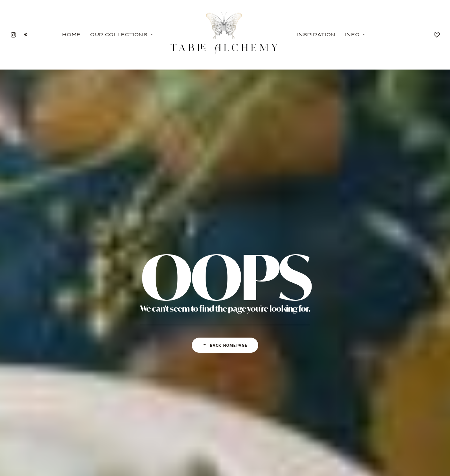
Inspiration (316, 34)
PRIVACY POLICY (225, 428)
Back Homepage (225, 229)
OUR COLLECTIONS (78, 428)
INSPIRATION (152, 428)
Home (71, 34)
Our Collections (122, 34)
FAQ (299, 428)
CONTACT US (372, 428)
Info (355, 34)
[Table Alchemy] (225, 35)
